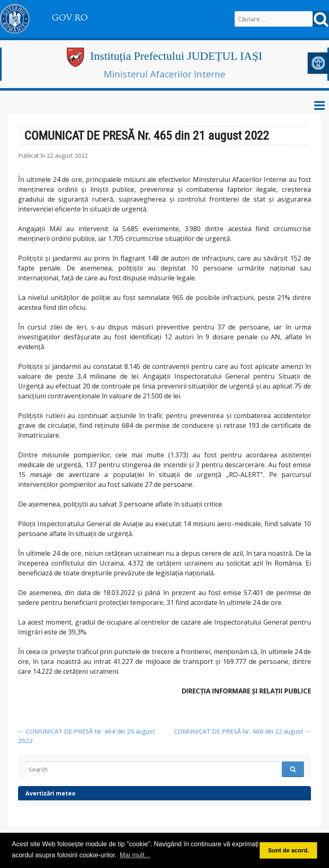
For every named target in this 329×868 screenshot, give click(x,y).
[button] (318, 63)
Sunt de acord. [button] (288, 850)
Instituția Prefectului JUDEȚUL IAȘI (176, 56)
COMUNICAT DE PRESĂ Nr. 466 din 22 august (242, 731)
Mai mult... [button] (135, 855)
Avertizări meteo (50, 793)
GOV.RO (70, 18)
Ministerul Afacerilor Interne (164, 74)
